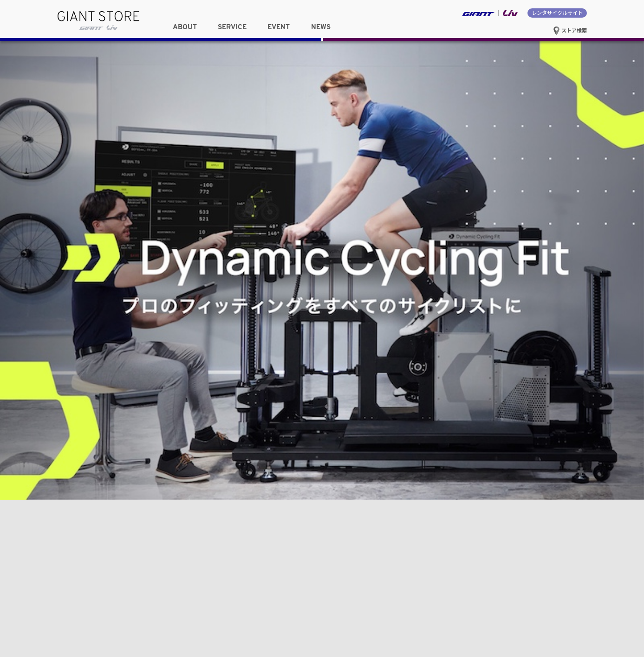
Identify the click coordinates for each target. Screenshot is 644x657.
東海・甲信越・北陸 (273, 105)
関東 (185, 105)
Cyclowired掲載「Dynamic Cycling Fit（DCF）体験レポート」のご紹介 (463, 324)
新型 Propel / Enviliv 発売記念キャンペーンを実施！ (439, 356)
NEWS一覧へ (568, 297)
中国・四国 (185, 127)
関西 (97, 127)
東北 (97, 105)
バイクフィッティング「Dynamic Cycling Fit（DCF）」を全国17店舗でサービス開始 (475, 390)
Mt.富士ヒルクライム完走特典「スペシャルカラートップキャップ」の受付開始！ (476, 340)
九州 (273, 127)
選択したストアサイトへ (459, 126)
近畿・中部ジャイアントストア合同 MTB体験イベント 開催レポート (460, 371)
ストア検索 (570, 30)
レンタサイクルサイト (557, 13)
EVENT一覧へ (294, 297)
